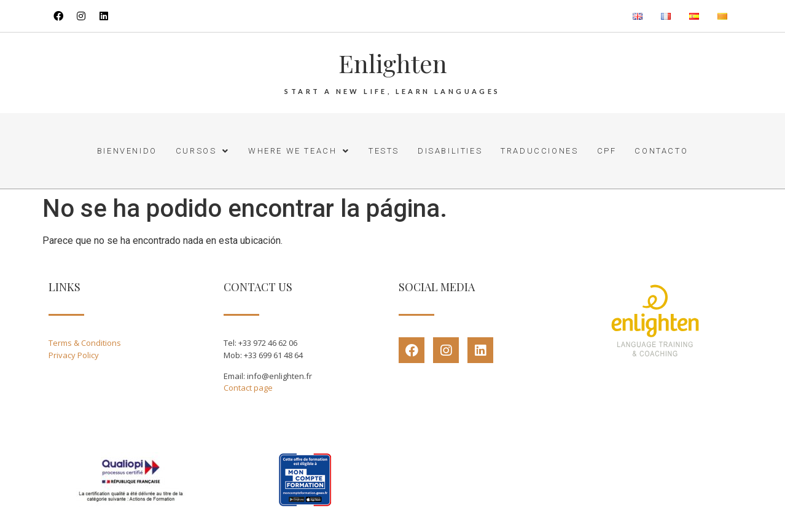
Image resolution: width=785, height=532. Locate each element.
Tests (384, 151)
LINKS (64, 287)
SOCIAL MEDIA (437, 287)
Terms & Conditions (85, 343)
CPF (607, 151)
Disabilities (450, 151)
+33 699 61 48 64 (273, 355)
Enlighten (393, 63)
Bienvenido (127, 151)
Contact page (248, 388)
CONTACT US (258, 287)
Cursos (203, 151)
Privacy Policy (74, 355)
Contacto (661, 151)
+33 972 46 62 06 (268, 343)
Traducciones (539, 151)
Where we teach (299, 151)
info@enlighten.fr (279, 376)
